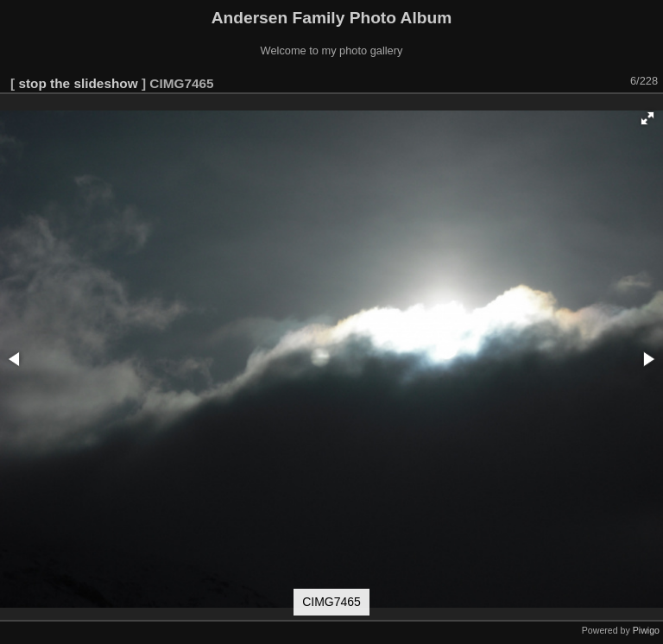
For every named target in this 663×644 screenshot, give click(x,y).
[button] (647, 118)
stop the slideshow (78, 83)
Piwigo (646, 630)
